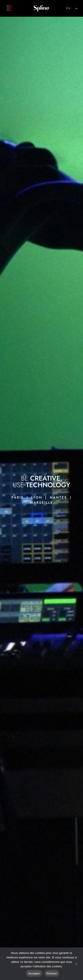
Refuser (52, 973)
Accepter (34, 973)
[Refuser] (76, 963)
